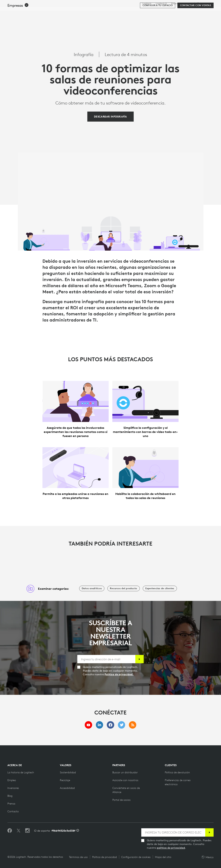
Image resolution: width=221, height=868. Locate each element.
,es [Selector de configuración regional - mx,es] (205, 3)
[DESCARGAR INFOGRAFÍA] (110, 117)
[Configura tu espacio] (158, 23)
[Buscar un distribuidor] (125, 772)
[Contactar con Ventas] (196, 23)
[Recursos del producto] (123, 588)
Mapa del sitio (163, 857)
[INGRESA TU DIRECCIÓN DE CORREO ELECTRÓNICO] (173, 832)
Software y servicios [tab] (90, 12)
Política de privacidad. (119, 674)
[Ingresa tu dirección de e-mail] (106, 659)
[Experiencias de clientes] (160, 588)
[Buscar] (179, 12)
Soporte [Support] (188, 3)
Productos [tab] (62, 12)
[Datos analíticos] (92, 588)
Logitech (147, 4)
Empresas (176, 4)
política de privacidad (171, 848)
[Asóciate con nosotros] (125, 780)
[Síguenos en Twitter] (19, 831)
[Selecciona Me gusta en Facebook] (10, 831)
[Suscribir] (140, 659)
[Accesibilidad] (67, 788)
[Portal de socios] (121, 800)
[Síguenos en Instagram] (27, 831)
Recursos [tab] (118, 12)
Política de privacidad (104, 857)
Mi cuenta (194, 12)
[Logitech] (31, 12)
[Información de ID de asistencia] (78, 831)
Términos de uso (78, 857)
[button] (18, 23)
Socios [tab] (136, 12)
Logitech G (161, 4)
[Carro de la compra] (205, 12)
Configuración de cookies (136, 857)
